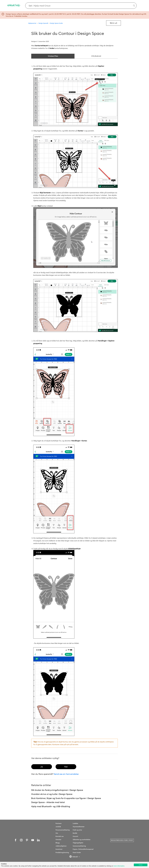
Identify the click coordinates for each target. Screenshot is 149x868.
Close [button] (141, 865)
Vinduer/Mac (53, 56)
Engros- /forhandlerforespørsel (83, 849)
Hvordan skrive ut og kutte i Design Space (52, 794)
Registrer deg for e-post (122, 840)
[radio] (42, 767)
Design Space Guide (56, 23)
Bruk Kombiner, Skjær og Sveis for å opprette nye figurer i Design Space (66, 798)
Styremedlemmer (79, 827)
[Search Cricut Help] (81, 6)
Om (57, 833)
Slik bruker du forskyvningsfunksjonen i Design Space (57, 790)
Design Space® (43, 23)
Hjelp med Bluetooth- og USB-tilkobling (51, 806)
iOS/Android (96, 56)
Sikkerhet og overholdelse (82, 840)
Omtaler (58, 840)
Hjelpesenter (32, 23)
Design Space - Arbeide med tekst (48, 802)
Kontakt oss (60, 836)
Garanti (75, 836)
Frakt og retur (77, 830)
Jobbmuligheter (61, 846)
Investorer (59, 849)
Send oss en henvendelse (66, 774)
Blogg (58, 843)
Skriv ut (114, 23)
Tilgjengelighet (78, 843)
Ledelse (75, 823)
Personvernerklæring (63, 830)
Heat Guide (77, 852)
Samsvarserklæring (79, 846)
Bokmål (74, 857)
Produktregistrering (62, 852)
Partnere (59, 823)
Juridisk (58, 827)
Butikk (75, 833)
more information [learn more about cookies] (119, 866)
